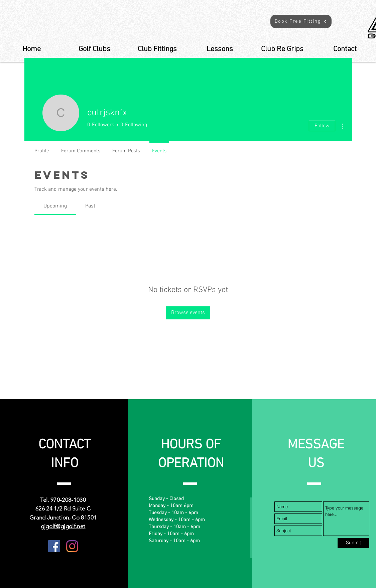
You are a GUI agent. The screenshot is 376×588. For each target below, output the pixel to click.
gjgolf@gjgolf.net (63, 526)
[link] (55, 206)
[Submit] (353, 543)
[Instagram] (72, 546)
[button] (301, 21)
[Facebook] (54, 546)
